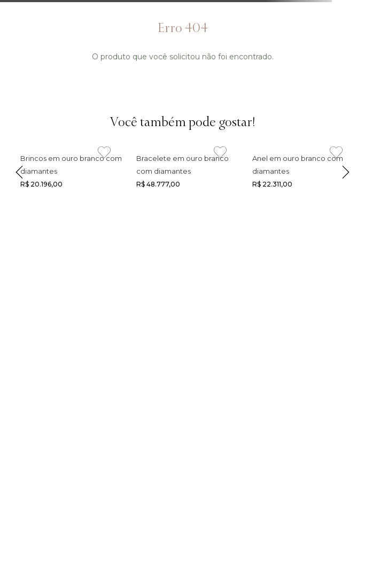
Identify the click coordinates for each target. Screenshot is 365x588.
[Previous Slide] (19, 170)
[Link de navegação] (67, 170)
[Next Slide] (346, 170)
